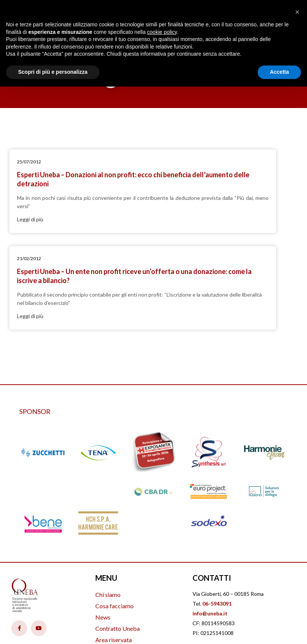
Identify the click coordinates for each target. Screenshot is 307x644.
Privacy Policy (214, 572)
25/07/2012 (35, 162)
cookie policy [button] (162, 32)
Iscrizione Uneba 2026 (124, 583)
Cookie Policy (257, 572)
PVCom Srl (175, 627)
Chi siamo (108, 515)
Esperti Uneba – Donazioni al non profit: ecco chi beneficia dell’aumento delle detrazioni (80, 184)
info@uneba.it (210, 534)
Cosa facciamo (115, 526)
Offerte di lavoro (117, 572)
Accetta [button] (279, 72)
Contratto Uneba (118, 549)
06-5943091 (217, 524)
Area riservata (114, 560)
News (103, 538)
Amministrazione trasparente (133, 594)
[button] (297, 12)
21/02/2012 (180, 162)
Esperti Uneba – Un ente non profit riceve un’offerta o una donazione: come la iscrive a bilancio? (220, 184)
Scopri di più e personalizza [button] (53, 72)
